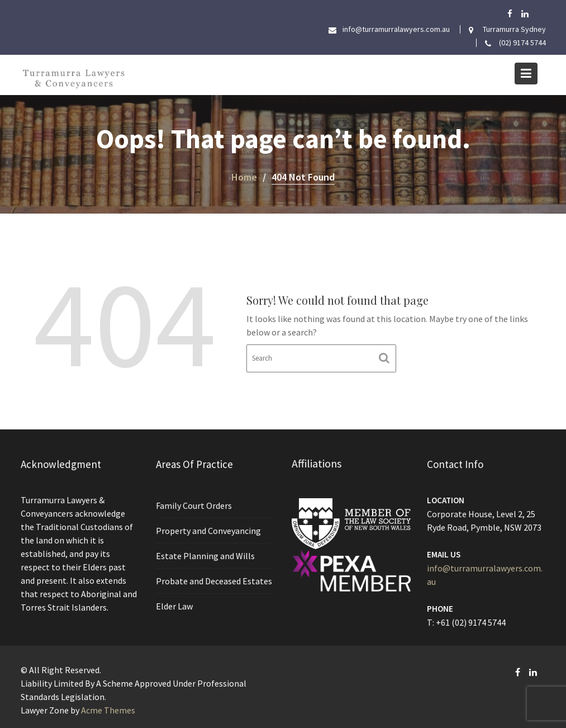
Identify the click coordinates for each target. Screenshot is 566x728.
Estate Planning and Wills (205, 555)
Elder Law (175, 605)
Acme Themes (108, 710)
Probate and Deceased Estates (214, 580)
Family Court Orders (194, 505)
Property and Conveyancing (208, 531)
